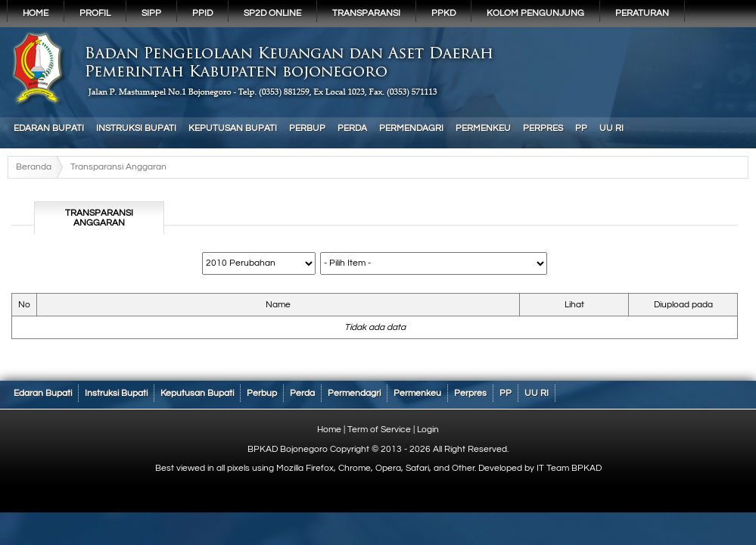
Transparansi (366, 13)
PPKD (443, 13)
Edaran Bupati (49, 128)
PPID (202, 13)
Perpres (543, 128)
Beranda (34, 167)
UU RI (611, 128)
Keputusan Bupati (233, 128)
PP (581, 128)
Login (428, 430)
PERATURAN (642, 13)
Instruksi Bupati (136, 128)
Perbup (307, 128)
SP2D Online (272, 13)
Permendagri (411, 128)
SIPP (151, 13)
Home (36, 13)
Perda (352, 128)
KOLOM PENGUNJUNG (535, 13)
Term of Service (379, 430)
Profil (95, 13)
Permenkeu (483, 128)
